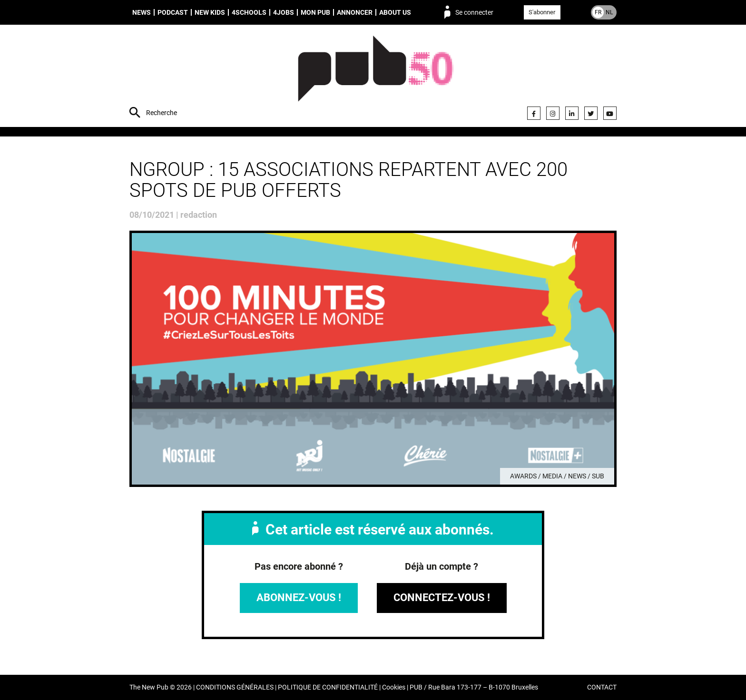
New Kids (210, 12)
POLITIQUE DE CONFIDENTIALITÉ (328, 687)
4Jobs (284, 12)
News (142, 12)
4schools (249, 12)
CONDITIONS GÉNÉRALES (235, 687)
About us (395, 12)
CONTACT (602, 687)
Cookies (394, 687)
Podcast (173, 12)
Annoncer (355, 12)
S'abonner (542, 12)
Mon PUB (315, 12)
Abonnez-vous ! (299, 598)
